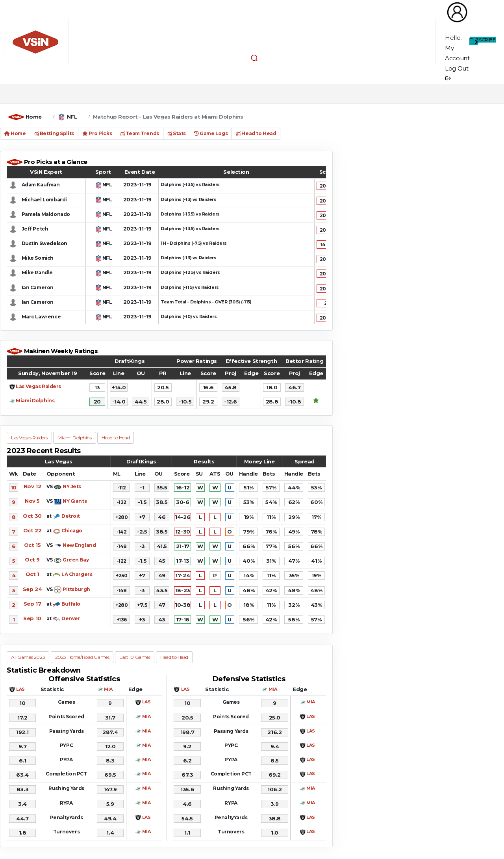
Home (34, 117)
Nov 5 (32, 501)
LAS (20, 689)
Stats (177, 133)
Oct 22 (32, 530)
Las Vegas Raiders (38, 386)
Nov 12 (32, 486)
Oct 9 (32, 560)
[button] (254, 58)
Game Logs (211, 133)
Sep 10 (32, 618)
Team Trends (140, 133)
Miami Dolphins (35, 401)
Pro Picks (97, 133)
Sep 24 (32, 589)
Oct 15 (32, 545)
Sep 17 (32, 604)
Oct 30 (32, 516)
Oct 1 (32, 574)
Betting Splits (54, 133)
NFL (72, 117)
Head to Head (256, 133)
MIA (108, 689)
